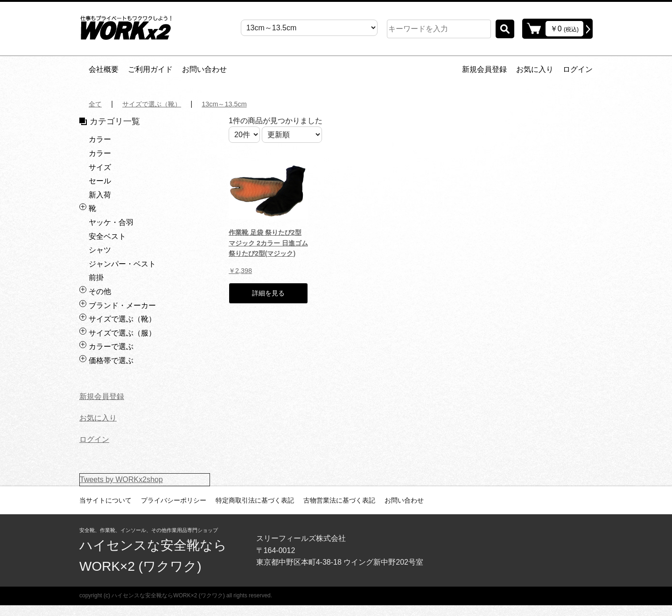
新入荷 (100, 195)
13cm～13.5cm (237, 104)
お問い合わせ (204, 69)
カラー (100, 139)
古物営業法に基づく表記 (339, 500)
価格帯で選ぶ (111, 360)
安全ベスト (107, 236)
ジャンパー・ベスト (122, 264)
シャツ (100, 250)
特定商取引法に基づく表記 (255, 500)
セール (100, 181)
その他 (100, 291)
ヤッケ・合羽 (111, 222)
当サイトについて (105, 500)
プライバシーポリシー (174, 500)
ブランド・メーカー (122, 305)
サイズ (100, 167)
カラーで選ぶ (111, 346)
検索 (505, 29)
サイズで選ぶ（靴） (158, 104)
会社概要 (104, 69)
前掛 (96, 277)
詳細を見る (268, 297)
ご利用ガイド (150, 69)
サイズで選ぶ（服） (122, 333)
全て (96, 104)
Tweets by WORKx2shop (121, 479)
